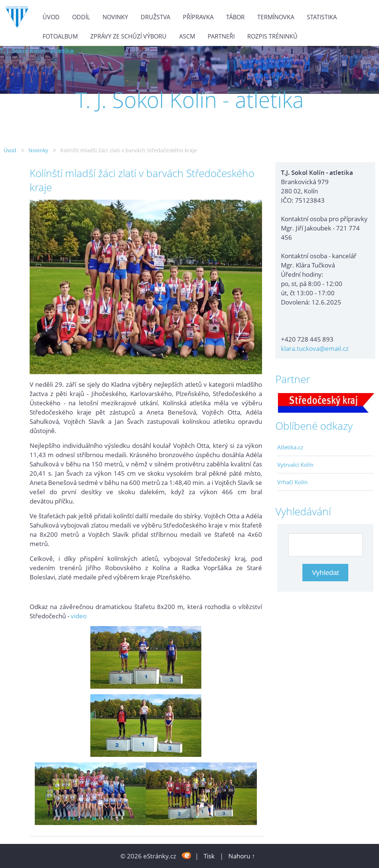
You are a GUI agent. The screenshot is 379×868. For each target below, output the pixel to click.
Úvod (51, 17)
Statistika (322, 17)
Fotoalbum (60, 36)
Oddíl (81, 17)
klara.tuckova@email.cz (315, 348)
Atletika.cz (290, 447)
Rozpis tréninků (272, 36)
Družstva (155, 17)
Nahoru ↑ (242, 856)
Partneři (221, 36)
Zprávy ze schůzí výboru (128, 36)
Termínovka (276, 17)
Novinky (115, 17)
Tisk (209, 856)
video (79, 616)
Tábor (235, 17)
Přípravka (198, 17)
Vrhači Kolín (292, 482)
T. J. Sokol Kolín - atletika (37, 51)
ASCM (187, 36)
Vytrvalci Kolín (295, 465)
